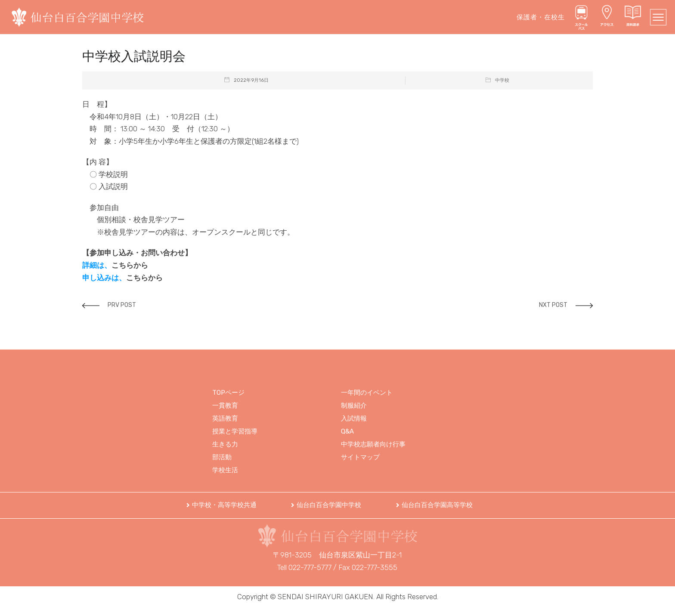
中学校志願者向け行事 (373, 444)
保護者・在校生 (541, 17)
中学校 (502, 80)
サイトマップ (360, 457)
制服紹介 (354, 406)
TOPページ (228, 393)
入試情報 (354, 418)
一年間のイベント (367, 393)
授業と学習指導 (235, 431)
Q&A (347, 431)
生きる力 (225, 444)
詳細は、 (97, 265)
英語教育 (225, 418)
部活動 (222, 457)
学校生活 (225, 470)
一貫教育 (225, 406)
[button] (221, 505)
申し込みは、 (104, 278)
